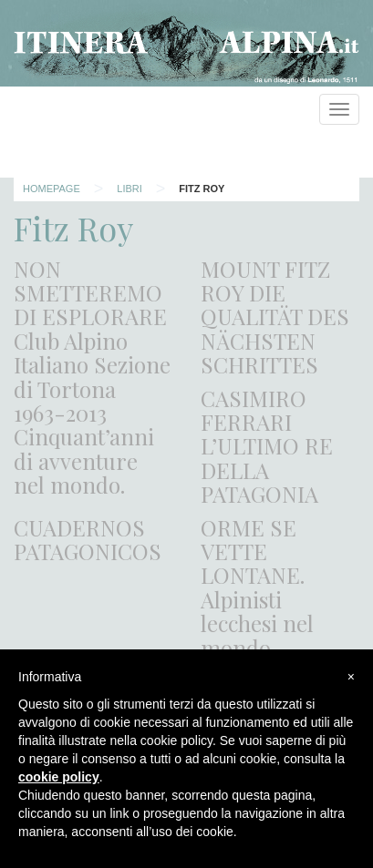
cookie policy (59, 777)
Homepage (52, 189)
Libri (130, 189)
